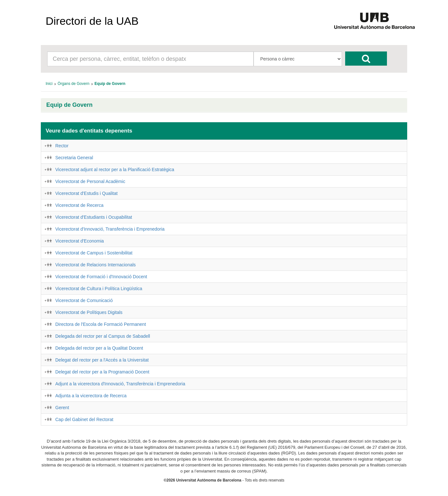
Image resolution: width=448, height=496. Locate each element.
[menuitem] (49, 84)
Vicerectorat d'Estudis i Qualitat (86, 193)
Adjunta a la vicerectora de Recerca (91, 396)
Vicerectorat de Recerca (79, 205)
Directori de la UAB (92, 21)
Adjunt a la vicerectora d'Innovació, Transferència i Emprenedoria (120, 384)
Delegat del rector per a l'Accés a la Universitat (102, 360)
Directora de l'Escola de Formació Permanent (101, 324)
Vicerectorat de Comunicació (84, 300)
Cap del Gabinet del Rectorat (84, 419)
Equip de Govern (69, 105)
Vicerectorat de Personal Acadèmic (90, 181)
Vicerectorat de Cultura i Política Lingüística (99, 289)
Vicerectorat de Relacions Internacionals (95, 265)
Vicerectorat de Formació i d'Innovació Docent (101, 277)
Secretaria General (74, 158)
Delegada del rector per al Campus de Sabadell (103, 336)
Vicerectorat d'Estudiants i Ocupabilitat (94, 217)
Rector (62, 146)
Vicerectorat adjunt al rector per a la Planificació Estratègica (115, 170)
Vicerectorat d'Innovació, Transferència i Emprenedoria (110, 229)
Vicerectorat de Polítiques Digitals (89, 312)
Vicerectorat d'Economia (80, 241)
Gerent (62, 408)
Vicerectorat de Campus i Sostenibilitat (94, 253)
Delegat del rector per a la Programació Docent (102, 372)
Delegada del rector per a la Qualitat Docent (99, 348)
